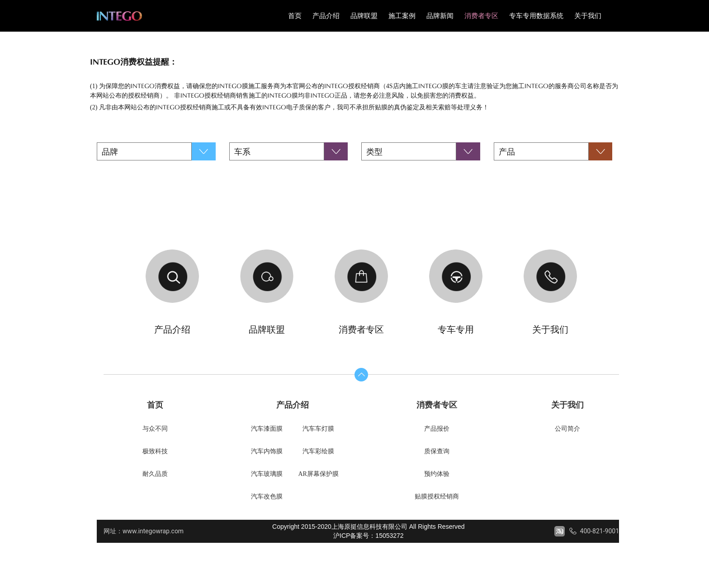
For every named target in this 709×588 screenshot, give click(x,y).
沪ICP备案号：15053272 (369, 536)
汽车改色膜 (267, 496)
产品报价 (437, 429)
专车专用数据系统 (536, 16)
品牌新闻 (440, 16)
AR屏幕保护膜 (318, 474)
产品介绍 (326, 16)
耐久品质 (155, 474)
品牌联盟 (364, 16)
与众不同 (155, 429)
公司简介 (567, 429)
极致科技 (155, 451)
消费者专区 (481, 16)
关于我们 (588, 16)
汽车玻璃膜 (267, 474)
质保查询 (437, 451)
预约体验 (437, 474)
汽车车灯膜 (318, 429)
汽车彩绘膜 (318, 451)
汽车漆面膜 (267, 429)
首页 (295, 16)
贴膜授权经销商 (437, 496)
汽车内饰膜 (267, 451)
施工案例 (402, 16)
